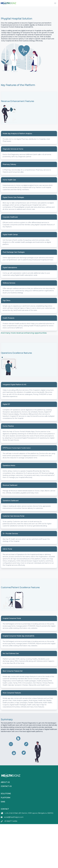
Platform (5, 798)
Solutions (6, 794)
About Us (5, 782)
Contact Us (6, 786)
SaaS (3, 802)
